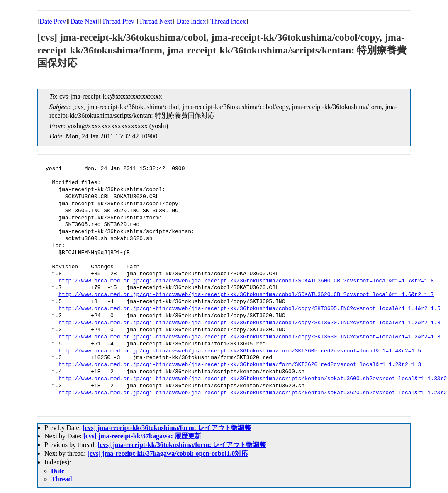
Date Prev (53, 21)
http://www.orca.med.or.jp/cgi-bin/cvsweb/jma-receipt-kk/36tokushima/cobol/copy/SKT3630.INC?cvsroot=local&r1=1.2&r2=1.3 (249, 337)
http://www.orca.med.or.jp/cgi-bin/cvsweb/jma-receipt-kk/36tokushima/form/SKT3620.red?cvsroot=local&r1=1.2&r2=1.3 (240, 365)
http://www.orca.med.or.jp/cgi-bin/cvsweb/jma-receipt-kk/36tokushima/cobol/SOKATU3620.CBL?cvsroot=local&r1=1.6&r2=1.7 (246, 295)
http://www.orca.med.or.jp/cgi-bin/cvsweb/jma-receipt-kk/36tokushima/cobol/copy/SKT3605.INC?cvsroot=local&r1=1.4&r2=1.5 (249, 309)
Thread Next (156, 21)
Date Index (191, 21)
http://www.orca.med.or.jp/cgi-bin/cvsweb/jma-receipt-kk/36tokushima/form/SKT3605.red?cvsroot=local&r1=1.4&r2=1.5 (240, 351)
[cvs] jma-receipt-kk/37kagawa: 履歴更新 (142, 436)
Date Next (84, 21)
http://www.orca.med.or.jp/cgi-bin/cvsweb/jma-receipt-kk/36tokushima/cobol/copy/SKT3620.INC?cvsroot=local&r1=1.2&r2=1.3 (249, 323)
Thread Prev (118, 21)
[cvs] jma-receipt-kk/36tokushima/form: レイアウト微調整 (167, 428)
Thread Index (228, 21)
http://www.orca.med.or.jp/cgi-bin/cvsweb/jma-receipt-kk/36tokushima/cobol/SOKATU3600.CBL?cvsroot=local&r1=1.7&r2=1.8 (246, 281)
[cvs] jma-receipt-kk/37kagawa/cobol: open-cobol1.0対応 (168, 453)
